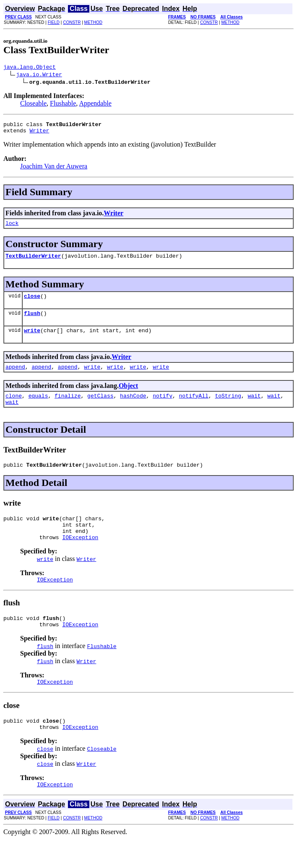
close (32, 303)
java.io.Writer (39, 75)
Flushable (63, 105)
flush (32, 322)
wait (254, 408)
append (15, 378)
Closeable (33, 105)
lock (12, 228)
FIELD (54, 22)
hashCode (133, 408)
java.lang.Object (30, 68)
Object (128, 397)
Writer (39, 134)
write (32, 340)
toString (228, 408)
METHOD (93, 22)
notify (163, 408)
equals (38, 408)
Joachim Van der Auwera (54, 170)
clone (14, 408)
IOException (80, 557)
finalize (68, 408)
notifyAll (194, 408)
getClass (100, 408)
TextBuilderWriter (33, 262)
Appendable (95, 105)
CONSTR (72, 22)
